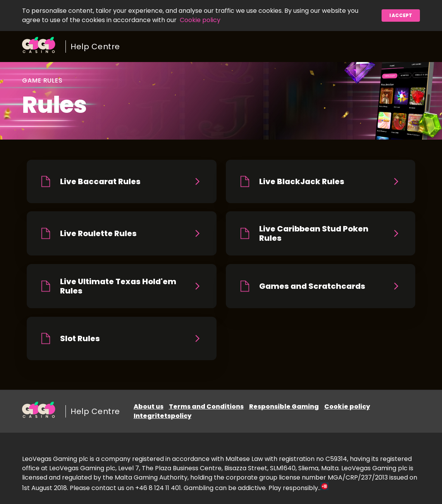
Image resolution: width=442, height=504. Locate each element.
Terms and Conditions (206, 406)
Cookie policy (200, 20)
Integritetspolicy (163, 416)
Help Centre (95, 47)
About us (149, 406)
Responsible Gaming (284, 406)
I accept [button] (401, 15)
